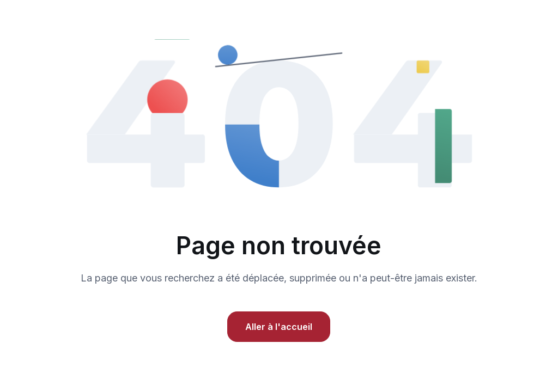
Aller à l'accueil (279, 327)
